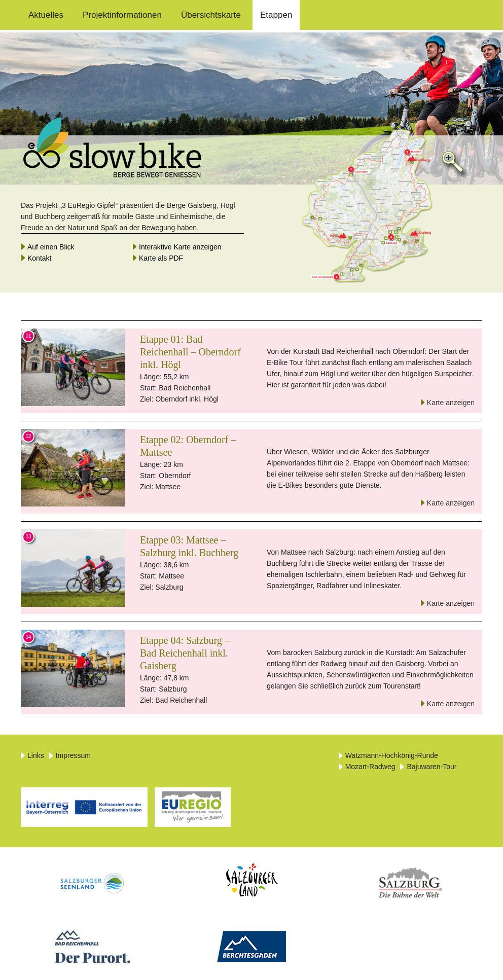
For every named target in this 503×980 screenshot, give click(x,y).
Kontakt (39, 258)
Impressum (73, 755)
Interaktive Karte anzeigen (180, 247)
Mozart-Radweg (370, 767)
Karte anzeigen (451, 403)
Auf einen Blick (51, 247)
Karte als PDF (161, 258)
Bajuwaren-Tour (432, 767)
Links (36, 755)
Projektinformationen (122, 15)
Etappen (276, 15)
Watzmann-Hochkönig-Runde (392, 755)
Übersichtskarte (211, 15)
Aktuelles (46, 15)
